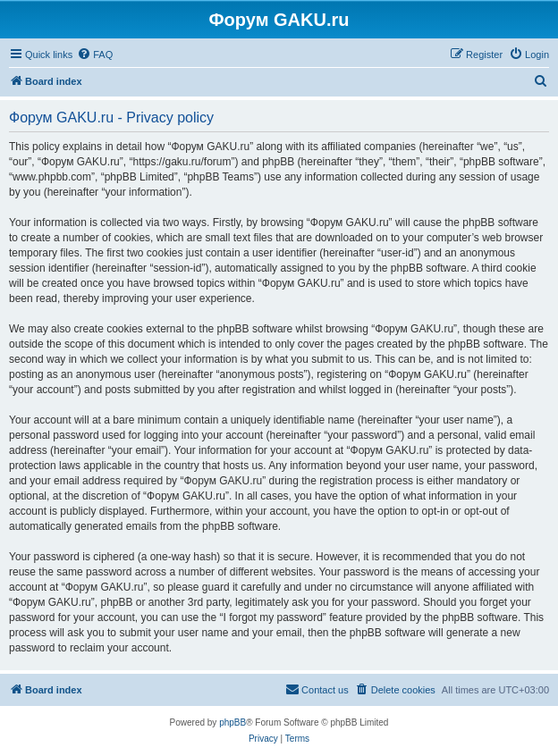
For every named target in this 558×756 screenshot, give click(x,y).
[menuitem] (95, 55)
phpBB (232, 722)
